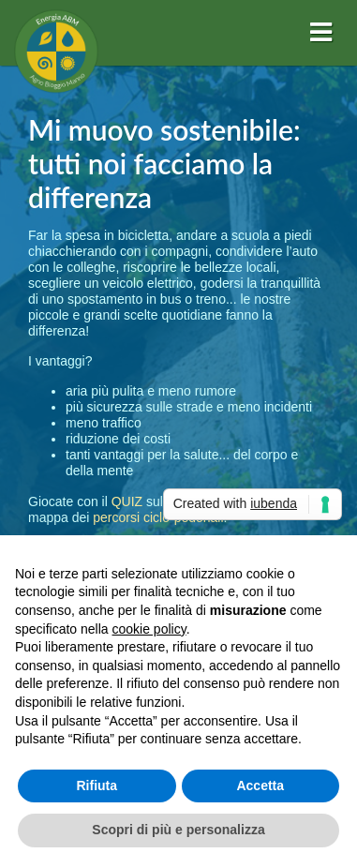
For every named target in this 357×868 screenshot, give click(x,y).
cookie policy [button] (149, 629)
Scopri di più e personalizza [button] (178, 830)
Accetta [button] (260, 786)
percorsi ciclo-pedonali (158, 517)
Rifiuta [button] (97, 786)
